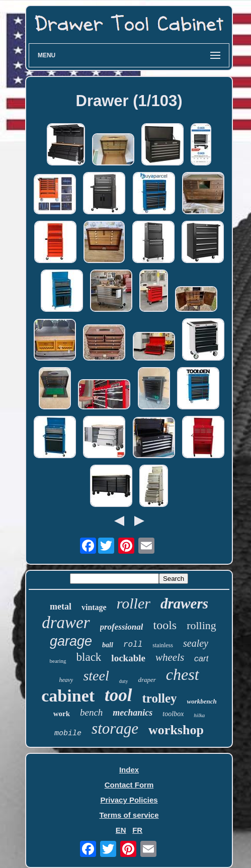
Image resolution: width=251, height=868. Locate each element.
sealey (196, 643)
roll (133, 645)
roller (134, 603)
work (62, 714)
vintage (94, 607)
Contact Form (129, 785)
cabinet (68, 696)
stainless (163, 645)
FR (137, 830)
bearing (58, 661)
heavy (66, 680)
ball (108, 645)
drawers (184, 603)
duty (124, 681)
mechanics (133, 713)
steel (96, 676)
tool (118, 695)
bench (91, 712)
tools (165, 625)
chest (183, 674)
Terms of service (129, 815)
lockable (128, 658)
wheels (170, 657)
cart (201, 659)
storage (115, 728)
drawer (66, 623)
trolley (160, 698)
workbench (201, 701)
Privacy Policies (129, 800)
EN (121, 830)
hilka (199, 715)
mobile (68, 733)
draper (147, 680)
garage (71, 641)
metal (61, 606)
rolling (201, 625)
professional (122, 627)
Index (129, 770)
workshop (176, 730)
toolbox (173, 714)
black (89, 657)
